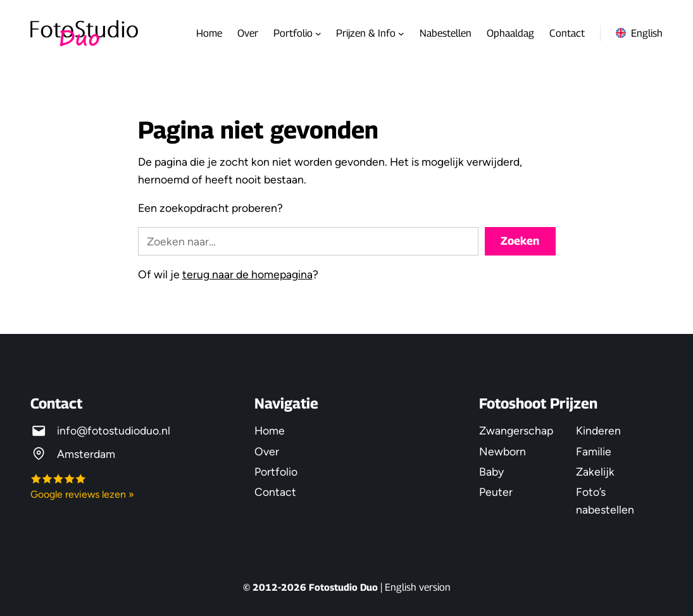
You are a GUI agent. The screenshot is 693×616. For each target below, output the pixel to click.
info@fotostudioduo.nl (114, 430)
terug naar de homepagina (247, 274)
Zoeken (520, 241)
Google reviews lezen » (82, 494)
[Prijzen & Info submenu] (401, 34)
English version (418, 587)
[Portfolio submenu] (318, 34)
